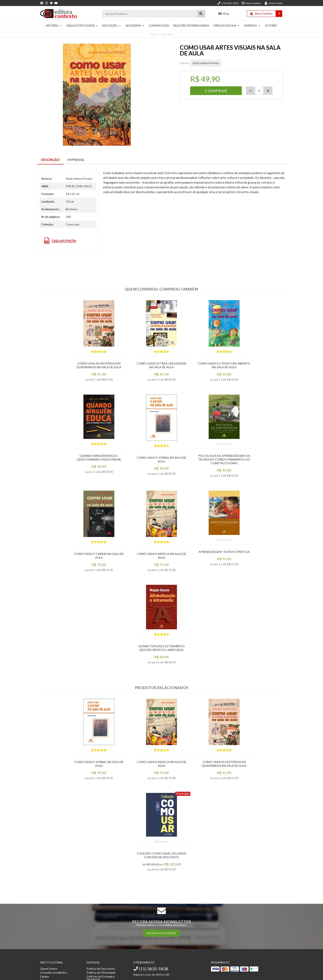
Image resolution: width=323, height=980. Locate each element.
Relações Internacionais (191, 26)
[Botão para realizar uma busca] (201, 14)
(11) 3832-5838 (228, 3)
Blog (224, 13)
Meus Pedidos (251, 3)
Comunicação (159, 26)
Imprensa (76, 160)
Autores (271, 26)
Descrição (50, 160)
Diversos (252, 26)
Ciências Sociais (226, 26)
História (54, 26)
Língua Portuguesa (82, 26)
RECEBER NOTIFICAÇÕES (161, 933)
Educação (112, 26)
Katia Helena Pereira (206, 63)
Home (154, 34)
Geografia (135, 26)
